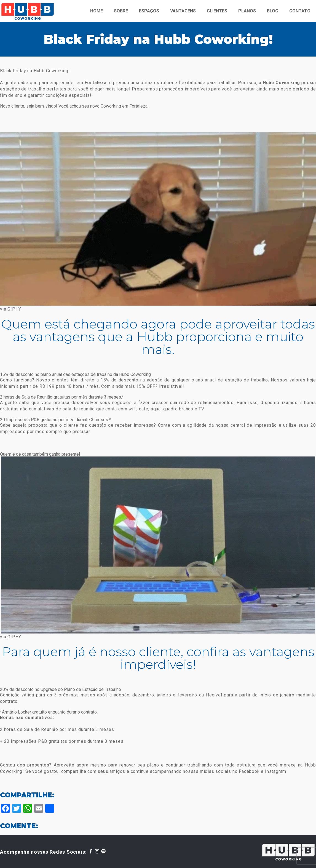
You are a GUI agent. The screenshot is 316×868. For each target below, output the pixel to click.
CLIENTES (217, 11)
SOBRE (121, 11)
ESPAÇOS (149, 11)
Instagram (276, 771)
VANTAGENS (183, 11)
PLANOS (247, 11)
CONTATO (300, 11)
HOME (97, 11)
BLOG (273, 11)
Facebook (249, 771)
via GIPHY (11, 309)
